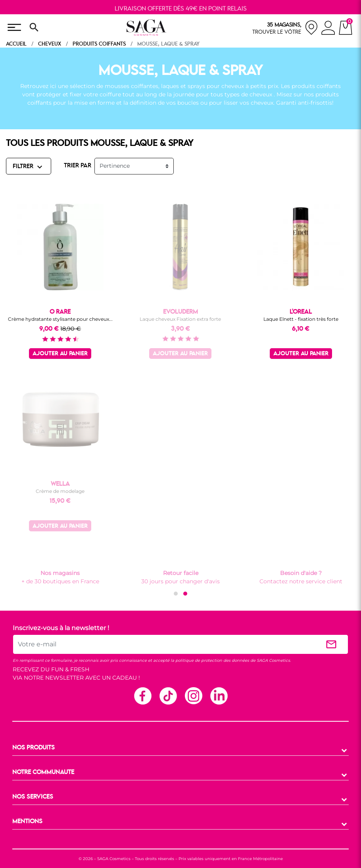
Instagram (193, 696)
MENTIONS (27, 822)
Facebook (142, 696)
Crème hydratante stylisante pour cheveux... (60, 319)
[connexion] (328, 29)
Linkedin (219, 696)
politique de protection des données (212, 660)
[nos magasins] (285, 28)
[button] (176, 594)
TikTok (168, 696)
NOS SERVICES (33, 797)
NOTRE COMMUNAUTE (43, 772)
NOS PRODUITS (34, 748)
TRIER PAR (78, 166)
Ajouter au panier (60, 354)
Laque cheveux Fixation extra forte (180, 319)
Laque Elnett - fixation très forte (301, 319)
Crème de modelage (60, 491)
